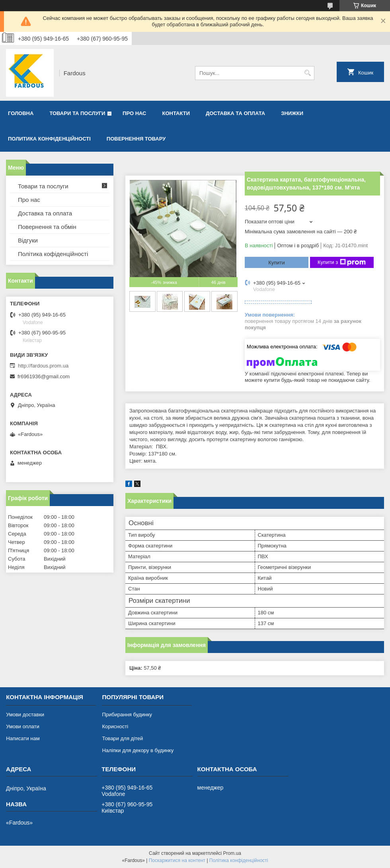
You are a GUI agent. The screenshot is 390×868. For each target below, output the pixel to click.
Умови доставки (25, 715)
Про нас (134, 113)
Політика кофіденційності (53, 254)
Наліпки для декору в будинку (138, 750)
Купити (277, 263)
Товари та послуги (77, 113)
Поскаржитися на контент (177, 860)
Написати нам (23, 738)
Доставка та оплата (235, 113)
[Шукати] (307, 73)
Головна (21, 113)
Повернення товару (136, 139)
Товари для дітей (122, 738)
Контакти (176, 113)
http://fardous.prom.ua (43, 366)
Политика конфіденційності (49, 139)
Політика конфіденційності (239, 860)
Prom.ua (232, 853)
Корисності (115, 726)
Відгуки (28, 240)
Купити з (342, 262)
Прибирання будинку (127, 715)
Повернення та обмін (47, 227)
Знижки (292, 113)
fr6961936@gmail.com (44, 376)
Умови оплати (23, 726)
